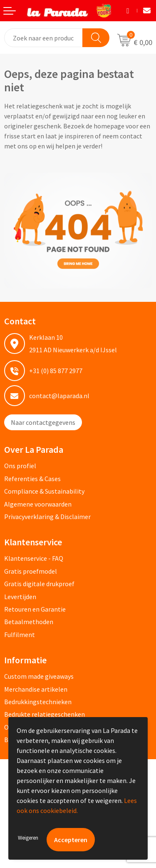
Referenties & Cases (32, 479)
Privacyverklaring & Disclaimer (47, 517)
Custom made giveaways (39, 676)
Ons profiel (20, 466)
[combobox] (44, 38)
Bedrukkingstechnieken (38, 702)
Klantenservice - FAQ (34, 558)
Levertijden (20, 597)
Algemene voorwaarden (38, 504)
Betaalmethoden (29, 622)
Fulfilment (20, 635)
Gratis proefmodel (31, 571)
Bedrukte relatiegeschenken (45, 714)
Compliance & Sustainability (44, 491)
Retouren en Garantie (35, 609)
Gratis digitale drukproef (39, 584)
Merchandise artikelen (36, 689)
